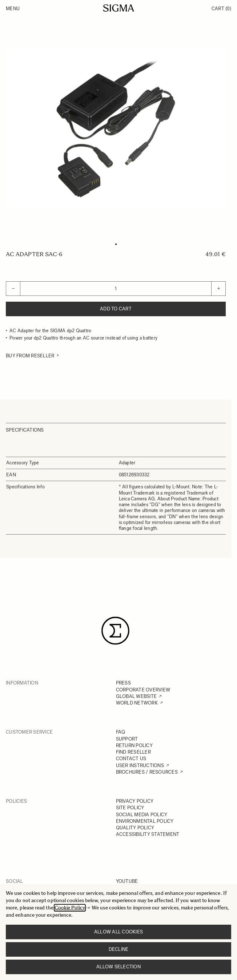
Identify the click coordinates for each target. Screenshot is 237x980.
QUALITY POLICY (135, 828)
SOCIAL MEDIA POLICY (142, 815)
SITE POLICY (130, 808)
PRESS (123, 683)
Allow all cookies (118, 932)
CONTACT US (131, 759)
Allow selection (118, 967)
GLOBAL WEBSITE (136, 696)
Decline (119, 949)
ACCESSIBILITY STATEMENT (148, 834)
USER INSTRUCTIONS (140, 765)
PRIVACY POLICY (135, 801)
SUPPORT (127, 739)
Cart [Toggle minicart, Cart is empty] (221, 9)
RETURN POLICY (134, 745)
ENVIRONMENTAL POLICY (145, 821)
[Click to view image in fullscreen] (116, 128)
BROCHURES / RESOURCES (147, 772)
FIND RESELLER (133, 752)
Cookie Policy (70, 908)
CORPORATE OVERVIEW (143, 690)
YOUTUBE (127, 881)
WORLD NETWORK (137, 703)
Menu (13, 9)
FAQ (121, 732)
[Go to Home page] (119, 8)
